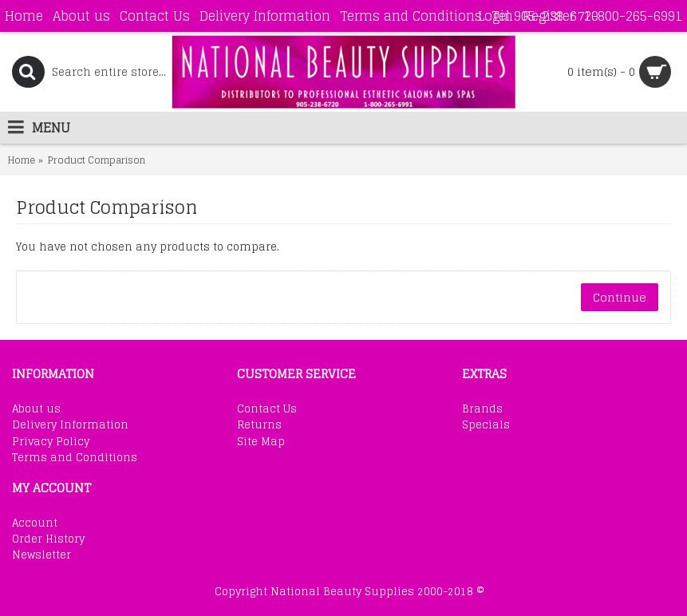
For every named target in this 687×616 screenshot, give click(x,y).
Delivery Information (70, 425)
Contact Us (267, 409)
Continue (620, 297)
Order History (48, 539)
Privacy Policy (51, 442)
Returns (259, 425)
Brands (482, 409)
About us (36, 409)
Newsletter (41, 555)
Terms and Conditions (75, 458)
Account (35, 523)
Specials (486, 425)
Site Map (261, 442)
